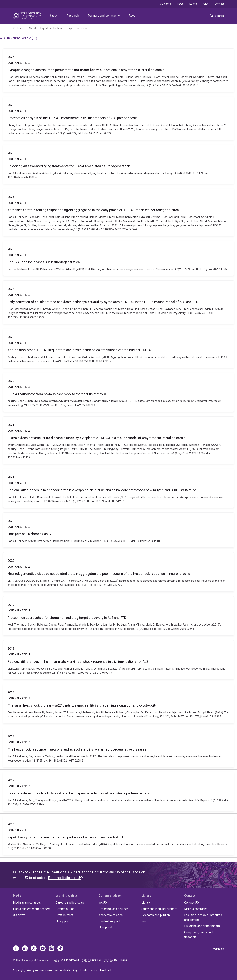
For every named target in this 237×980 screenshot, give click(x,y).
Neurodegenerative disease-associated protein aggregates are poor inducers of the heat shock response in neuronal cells (118, 572)
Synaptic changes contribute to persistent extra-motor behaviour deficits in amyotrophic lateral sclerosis (118, 70)
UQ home (166, 4)
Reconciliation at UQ (65, 878)
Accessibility (63, 970)
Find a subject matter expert (31, 909)
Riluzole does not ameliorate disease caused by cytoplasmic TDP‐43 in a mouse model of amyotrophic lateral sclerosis (118, 440)
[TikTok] (60, 949)
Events (193, 4)
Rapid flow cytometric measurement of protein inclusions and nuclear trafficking (118, 836)
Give (206, 4)
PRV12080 (121, 960)
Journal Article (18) (24, 38)
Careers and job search (71, 903)
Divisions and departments (202, 926)
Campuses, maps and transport (198, 935)
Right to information (85, 970)
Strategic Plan (65, 909)
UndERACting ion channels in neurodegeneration (118, 258)
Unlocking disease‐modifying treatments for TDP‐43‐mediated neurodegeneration (118, 164)
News (180, 4)
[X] (34, 949)
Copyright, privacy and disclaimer (33, 970)
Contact (219, 4)
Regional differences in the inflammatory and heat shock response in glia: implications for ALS (118, 660)
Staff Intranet (64, 915)
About (133, 16)
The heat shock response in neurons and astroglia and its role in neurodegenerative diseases (118, 748)
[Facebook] (16, 949)
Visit (145, 921)
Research (73, 16)
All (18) (5, 38)
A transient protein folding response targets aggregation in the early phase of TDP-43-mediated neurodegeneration (118, 212)
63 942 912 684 (70, 960)
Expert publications (52, 28)
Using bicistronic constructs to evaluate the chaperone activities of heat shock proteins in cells (118, 791)
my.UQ (103, 903)
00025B (97, 960)
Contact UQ (192, 903)
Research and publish (156, 915)
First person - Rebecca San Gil (118, 530)
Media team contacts (27, 903)
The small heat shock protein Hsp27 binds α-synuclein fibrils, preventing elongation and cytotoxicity (118, 704)
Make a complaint (196, 909)
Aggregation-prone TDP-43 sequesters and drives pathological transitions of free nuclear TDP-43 (118, 348)
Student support (109, 921)
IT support (63, 921)
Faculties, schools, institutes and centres (203, 917)
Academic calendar (111, 915)
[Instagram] (51, 949)
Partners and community (104, 16)
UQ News (19, 915)
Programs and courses (114, 909)
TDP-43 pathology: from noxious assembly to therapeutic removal (118, 392)
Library (146, 903)
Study (54, 16)
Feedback (106, 970)
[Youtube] (43, 949)
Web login (218, 949)
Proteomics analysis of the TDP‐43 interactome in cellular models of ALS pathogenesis (118, 118)
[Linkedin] (25, 949)
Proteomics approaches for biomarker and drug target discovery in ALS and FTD (118, 616)
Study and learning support (159, 909)
